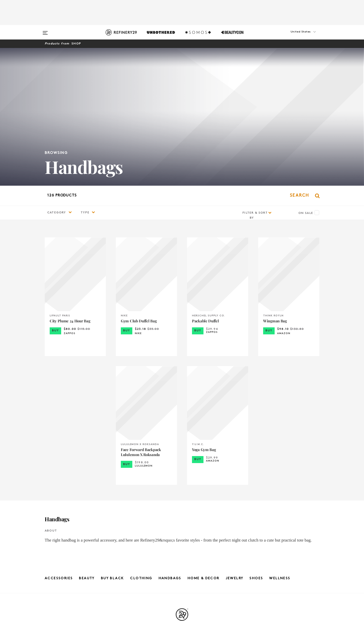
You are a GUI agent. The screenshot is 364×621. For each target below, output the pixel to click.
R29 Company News (182, 521)
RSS (182, 554)
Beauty (87, 441)
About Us (97, 521)
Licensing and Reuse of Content (97, 548)
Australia (267, 537)
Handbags (170, 441)
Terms (182, 526)
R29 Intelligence (97, 543)
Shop (76, 44)
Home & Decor (203, 441)
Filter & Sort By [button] (255, 78)
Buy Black (112, 441)
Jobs (97, 526)
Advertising (97, 532)
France (267, 532)
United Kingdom (267, 521)
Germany (267, 526)
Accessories (59, 441)
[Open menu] (45, 30)
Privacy (182, 532)
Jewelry (235, 441)
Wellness (280, 441)
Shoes (256, 441)
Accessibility (182, 543)
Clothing (141, 441)
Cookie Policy (182, 537)
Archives (182, 548)
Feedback (97, 537)
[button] (294, 37)
